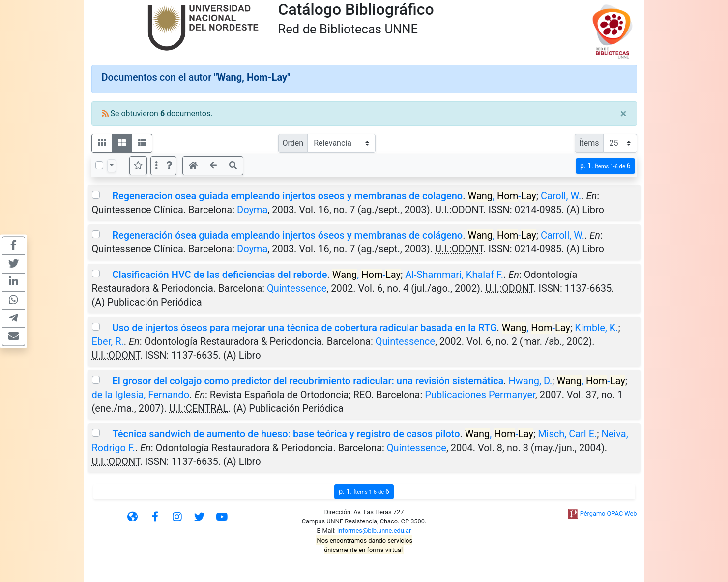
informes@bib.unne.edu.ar (374, 531)
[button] (169, 166)
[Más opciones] (156, 166)
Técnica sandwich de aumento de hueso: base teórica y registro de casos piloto (286, 434)
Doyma (252, 210)
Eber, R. (108, 341)
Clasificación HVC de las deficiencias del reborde (219, 275)
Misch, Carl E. (567, 434)
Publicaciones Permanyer (480, 395)
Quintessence (297, 288)
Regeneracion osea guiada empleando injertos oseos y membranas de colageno (287, 196)
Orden (293, 143)
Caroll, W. (561, 196)
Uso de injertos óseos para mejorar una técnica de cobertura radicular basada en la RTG (304, 328)
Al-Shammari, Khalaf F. (454, 275)
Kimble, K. (596, 328)
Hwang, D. (531, 381)
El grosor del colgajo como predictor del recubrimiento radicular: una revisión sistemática (308, 381)
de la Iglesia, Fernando (141, 395)
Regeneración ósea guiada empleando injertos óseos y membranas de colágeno (287, 235)
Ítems (589, 143)
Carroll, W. (563, 235)
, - (502, 196)
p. (605, 166)
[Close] (624, 114)
